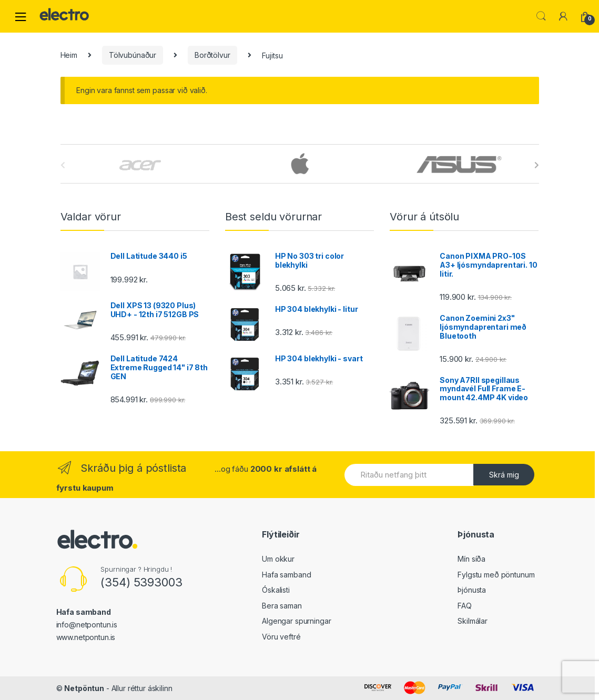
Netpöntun (84, 688)
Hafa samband (286, 575)
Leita (541, 16)
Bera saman (282, 606)
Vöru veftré (281, 637)
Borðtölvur (212, 55)
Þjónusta (472, 590)
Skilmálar (473, 621)
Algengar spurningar (296, 621)
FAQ (465, 606)
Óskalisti (276, 590)
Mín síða (471, 559)
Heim (69, 55)
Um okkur (278, 559)
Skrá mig (504, 475)
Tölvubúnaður (133, 55)
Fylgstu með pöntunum (496, 575)
